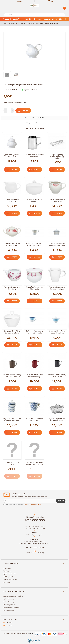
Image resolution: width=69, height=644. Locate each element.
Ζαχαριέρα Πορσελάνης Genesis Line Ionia (12, 332)
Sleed (31, 634)
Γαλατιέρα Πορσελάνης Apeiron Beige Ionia (34, 244)
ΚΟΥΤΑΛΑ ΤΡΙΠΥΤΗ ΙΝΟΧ (12, 463)
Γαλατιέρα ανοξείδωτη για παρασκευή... (34, 156)
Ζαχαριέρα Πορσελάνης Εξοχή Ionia (35, 288)
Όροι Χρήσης (7, 571)
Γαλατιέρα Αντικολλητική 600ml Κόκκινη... (34, 376)
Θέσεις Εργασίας (8, 577)
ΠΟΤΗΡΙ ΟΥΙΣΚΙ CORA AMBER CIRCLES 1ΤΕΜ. (34, 463)
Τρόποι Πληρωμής (9, 599)
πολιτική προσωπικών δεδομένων (33, 504)
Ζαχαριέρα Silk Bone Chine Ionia (34, 201)
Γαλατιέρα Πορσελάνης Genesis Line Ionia (57, 288)
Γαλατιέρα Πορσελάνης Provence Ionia (57, 201)
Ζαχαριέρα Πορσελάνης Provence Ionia (12, 244)
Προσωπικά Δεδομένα (10, 574)
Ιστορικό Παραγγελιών (10, 611)
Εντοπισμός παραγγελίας (35, 553)
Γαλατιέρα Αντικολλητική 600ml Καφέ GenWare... (12, 376)
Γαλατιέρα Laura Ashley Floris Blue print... (34, 420)
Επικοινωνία (7, 583)
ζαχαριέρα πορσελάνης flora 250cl (12, 156)
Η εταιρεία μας (7, 568)
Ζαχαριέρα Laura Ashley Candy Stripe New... (12, 420)
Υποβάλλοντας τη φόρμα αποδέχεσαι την (23, 504)
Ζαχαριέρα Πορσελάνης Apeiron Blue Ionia (57, 332)
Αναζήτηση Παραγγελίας (10, 580)
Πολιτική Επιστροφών (9, 602)
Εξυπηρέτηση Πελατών (10, 605)
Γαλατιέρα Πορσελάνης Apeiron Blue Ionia (34, 332)
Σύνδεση (19, 1)
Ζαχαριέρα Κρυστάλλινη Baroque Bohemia (57, 420)
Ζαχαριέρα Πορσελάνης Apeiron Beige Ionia (57, 244)
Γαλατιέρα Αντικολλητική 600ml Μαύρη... (57, 376)
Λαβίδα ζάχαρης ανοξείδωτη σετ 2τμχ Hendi (57, 157)
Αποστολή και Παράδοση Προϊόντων (14, 596)
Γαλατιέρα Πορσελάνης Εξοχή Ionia (12, 288)
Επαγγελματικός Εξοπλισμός (11, 608)
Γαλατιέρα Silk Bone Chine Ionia (12, 201)
